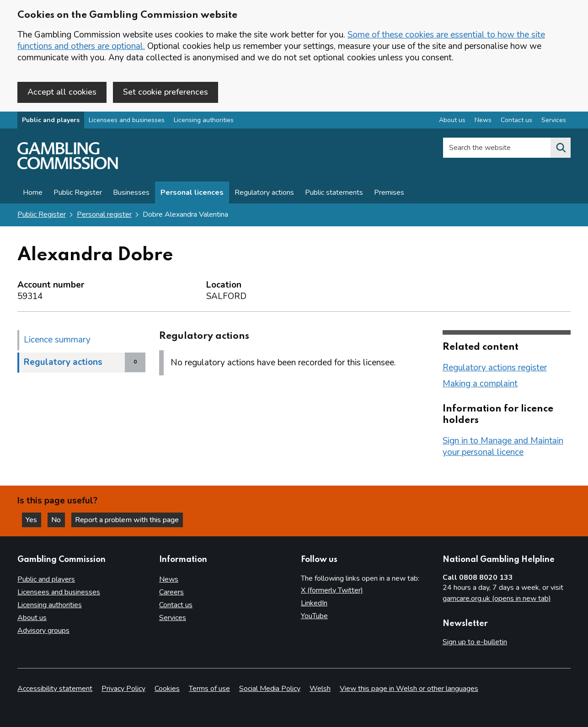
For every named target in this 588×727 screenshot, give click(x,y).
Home (33, 193)
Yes (34, 519)
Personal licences (192, 193)
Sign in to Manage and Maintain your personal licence (503, 446)
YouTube (314, 616)
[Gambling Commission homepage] (68, 167)
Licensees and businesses (127, 120)
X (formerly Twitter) (332, 590)
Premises (389, 193)
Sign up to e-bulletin (475, 642)
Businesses (131, 193)
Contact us (176, 605)
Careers (171, 592)
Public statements (334, 193)
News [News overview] (483, 120)
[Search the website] (561, 148)
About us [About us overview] (452, 120)
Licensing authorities (204, 120)
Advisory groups (43, 631)
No (59, 519)
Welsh (320, 689)
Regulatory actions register (495, 368)
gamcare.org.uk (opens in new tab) (497, 599)
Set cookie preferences (166, 92)
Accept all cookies (62, 92)
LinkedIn (314, 603)
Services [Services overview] (554, 120)
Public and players (51, 120)
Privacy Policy (123, 689)
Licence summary (57, 340)
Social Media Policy (270, 689)
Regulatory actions (264, 193)
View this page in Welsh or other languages (409, 689)
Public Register (78, 193)
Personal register (104, 215)
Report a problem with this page (128, 519)
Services (173, 618)
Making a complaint (480, 384)
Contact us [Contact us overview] (516, 120)
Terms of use (209, 689)
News (169, 579)
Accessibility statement (55, 689)
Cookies (167, 689)
